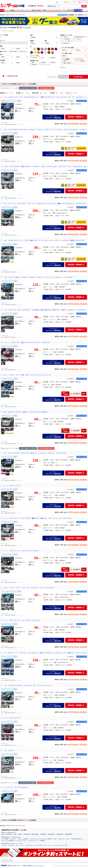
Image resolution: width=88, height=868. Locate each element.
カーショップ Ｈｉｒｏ (33, 840)
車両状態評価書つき (79, 37)
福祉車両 (34, 10)
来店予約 (33, 58)
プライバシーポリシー (38, 866)
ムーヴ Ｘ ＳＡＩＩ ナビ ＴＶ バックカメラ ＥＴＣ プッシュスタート (32, 588)
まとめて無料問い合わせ (46, 88)
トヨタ (45, 845)
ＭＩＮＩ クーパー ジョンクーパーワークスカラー (24, 551)
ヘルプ (76, 2)
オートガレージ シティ (21, 840)
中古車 (2, 10)
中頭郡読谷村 (27, 834)
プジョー (50, 845)
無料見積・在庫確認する (76, 117)
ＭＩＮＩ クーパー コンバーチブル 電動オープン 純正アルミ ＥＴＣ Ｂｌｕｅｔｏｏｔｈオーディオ (40, 518)
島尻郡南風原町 (68, 834)
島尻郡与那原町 (51, 834)
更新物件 (52, 63)
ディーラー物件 (65, 41)
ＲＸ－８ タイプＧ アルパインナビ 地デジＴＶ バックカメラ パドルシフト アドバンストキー (37, 453)
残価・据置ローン (67, 63)
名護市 (3, 834)
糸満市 (15, 834)
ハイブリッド (28, 10)
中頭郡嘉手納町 (60, 834)
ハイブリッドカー (45, 65)
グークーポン (77, 41)
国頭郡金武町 (9, 834)
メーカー (7, 10)
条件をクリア (63, 77)
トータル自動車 (5, 839)
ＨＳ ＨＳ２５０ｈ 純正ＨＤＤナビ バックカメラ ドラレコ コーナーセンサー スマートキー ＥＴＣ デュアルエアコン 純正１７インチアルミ (48, 167)
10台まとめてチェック (7, 88)
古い (12, 93)
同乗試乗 (52, 58)
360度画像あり (65, 43)
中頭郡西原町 (43, 834)
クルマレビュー (57, 10)
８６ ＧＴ (11, 751)
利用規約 (30, 866)
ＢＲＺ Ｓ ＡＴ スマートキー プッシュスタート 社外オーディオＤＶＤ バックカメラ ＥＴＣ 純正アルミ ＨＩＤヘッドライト (48, 653)
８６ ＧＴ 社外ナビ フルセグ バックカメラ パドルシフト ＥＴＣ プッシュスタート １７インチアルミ (41, 277)
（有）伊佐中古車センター (77, 839)
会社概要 (24, 866)
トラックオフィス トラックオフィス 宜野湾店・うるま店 (43, 839)
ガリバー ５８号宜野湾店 (8, 840)
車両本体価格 (12, 51)
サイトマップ (61, 2)
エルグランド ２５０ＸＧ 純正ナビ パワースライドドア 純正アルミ (28, 412)
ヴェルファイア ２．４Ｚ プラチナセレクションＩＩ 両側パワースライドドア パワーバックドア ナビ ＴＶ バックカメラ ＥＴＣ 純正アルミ (48, 97)
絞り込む (78, 77)
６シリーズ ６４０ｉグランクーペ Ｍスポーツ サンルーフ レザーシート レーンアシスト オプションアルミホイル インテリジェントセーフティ (48, 130)
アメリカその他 (38, 845)
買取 (72, 10)
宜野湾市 (20, 834)
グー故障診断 (65, 39)
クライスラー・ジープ (58, 845)
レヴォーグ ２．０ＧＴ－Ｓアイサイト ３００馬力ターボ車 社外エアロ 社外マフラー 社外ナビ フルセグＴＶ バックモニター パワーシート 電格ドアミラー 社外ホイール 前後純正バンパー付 (48, 310)
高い (28, 93)
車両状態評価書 (81, 148)
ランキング (50, 10)
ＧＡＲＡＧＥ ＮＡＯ (64, 839)
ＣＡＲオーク (4, 123)
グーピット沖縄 (66, 10)
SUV (22, 10)
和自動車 (42, 840)
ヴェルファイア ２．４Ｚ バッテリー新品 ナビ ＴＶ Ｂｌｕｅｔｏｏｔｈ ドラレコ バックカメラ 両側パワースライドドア (46, 240)
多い (57, 93)
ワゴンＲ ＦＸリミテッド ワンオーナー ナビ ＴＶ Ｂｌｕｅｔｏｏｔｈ (30, 685)
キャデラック (11, 845)
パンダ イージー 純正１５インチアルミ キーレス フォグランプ (30, 342)
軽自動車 (12, 10)
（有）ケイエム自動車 (23, 839)
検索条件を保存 (53, 77)
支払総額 (3, 51)
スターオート (13, 839)
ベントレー (4, 845)
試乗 (42, 58)
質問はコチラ (69, 2)
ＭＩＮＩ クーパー (15, 486)
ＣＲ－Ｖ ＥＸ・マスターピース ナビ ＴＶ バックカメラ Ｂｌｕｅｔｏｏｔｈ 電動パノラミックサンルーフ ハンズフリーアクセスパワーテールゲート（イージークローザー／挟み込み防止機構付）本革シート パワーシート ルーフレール (48, 204)
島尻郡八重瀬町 (35, 834)
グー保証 (76, 39)
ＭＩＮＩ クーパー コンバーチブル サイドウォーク (25, 620)
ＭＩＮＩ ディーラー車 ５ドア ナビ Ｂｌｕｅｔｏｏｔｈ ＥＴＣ (30, 375)
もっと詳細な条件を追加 (11, 76)
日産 (66, 845)
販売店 (54, 6)
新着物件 (43, 63)
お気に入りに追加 (84, 2)
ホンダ (17, 845)
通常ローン (66, 61)
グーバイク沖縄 (78, 10)
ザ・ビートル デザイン (22, 787)
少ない (62, 93)
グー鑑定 (44, 10)
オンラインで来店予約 (53, 117)
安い (23, 93)
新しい (7, 93)
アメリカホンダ (29, 845)
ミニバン (18, 10)
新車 (32, 63)
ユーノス (22, 845)
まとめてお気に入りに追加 (28, 88)
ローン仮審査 (79, 61)
